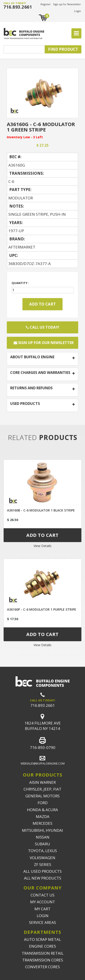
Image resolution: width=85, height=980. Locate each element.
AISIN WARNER (42, 782)
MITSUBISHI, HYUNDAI (42, 830)
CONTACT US (42, 895)
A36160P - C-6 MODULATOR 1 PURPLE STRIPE (42, 609)
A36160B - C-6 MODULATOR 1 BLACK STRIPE (41, 510)
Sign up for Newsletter (67, 4)
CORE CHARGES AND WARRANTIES (40, 373)
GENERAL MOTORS (42, 796)
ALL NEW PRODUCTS (43, 878)
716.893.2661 (18, 7)
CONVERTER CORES (42, 967)
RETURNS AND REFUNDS (31, 388)
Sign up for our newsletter (44, 343)
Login (78, 11)
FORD (43, 803)
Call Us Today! (42, 327)
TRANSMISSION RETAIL (43, 953)
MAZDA (43, 816)
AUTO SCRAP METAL (42, 939)
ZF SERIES (43, 864)
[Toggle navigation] (76, 33)
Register (46, 4)
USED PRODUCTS (25, 404)
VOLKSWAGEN (42, 858)
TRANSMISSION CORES (43, 960)
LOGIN (43, 916)
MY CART (42, 909)
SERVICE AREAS (42, 922)
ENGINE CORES (42, 946)
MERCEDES (42, 823)
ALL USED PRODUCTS (42, 871)
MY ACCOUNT (43, 902)
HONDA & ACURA (42, 810)
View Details (42, 546)
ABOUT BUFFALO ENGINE (32, 357)
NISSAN (43, 837)
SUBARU (42, 844)
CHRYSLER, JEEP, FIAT (42, 789)
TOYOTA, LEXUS (42, 851)
